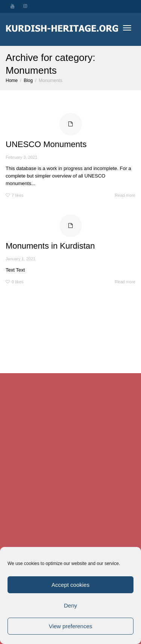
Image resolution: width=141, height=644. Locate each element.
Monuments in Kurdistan (50, 246)
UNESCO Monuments (46, 144)
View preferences (71, 626)
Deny (70, 605)
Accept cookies (70, 585)
